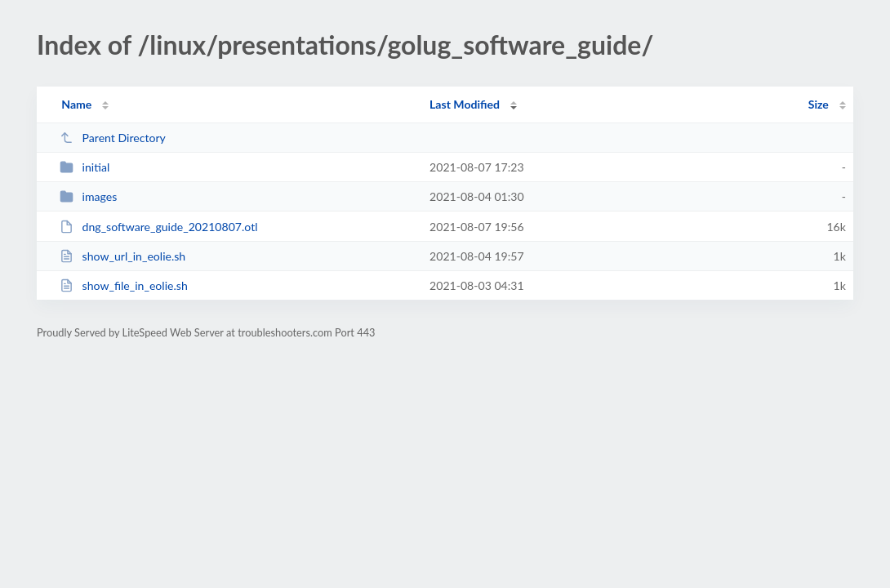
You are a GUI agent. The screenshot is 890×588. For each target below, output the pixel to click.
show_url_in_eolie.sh (122, 256)
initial (85, 167)
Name (76, 104)
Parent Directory (113, 138)
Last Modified (465, 104)
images (88, 196)
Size (819, 104)
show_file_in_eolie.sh (124, 285)
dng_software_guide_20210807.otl (158, 227)
